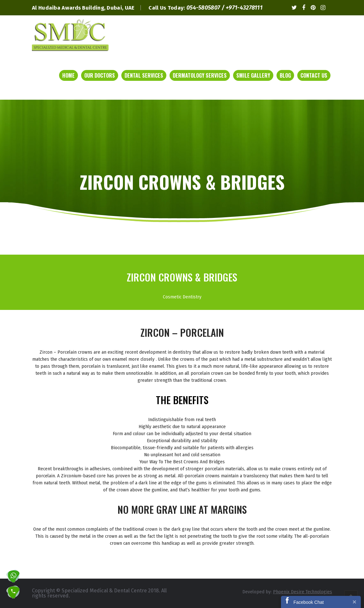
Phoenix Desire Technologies (303, 592)
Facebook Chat (309, 602)
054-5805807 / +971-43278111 (224, 8)
